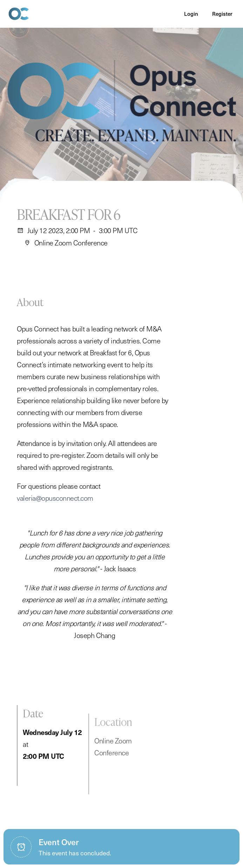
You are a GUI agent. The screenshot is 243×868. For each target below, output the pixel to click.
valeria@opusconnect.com (55, 505)
